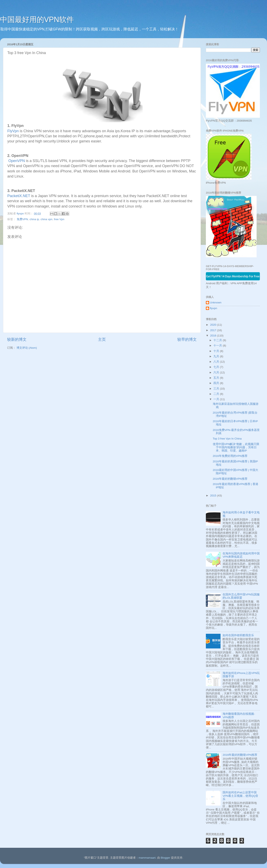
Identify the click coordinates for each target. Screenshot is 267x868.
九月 (217, 356)
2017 (214, 330)
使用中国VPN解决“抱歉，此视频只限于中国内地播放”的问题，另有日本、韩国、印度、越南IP (236, 447)
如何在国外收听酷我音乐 (238, 635)
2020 (214, 325)
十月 (217, 351)
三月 (217, 389)
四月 (217, 383)
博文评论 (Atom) (27, 348)
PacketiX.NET (19, 196)
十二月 (218, 340)
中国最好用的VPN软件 (37, 19)
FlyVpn (13, 131)
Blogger (165, 858)
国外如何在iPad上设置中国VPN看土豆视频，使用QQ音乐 (240, 796)
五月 (217, 378)
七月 (217, 367)
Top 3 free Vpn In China (227, 439)
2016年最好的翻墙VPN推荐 (230, 479)
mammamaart (147, 858)
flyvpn (213, 308)
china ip (34, 219)
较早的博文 (187, 339)
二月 (217, 394)
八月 (217, 362)
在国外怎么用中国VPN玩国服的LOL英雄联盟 (241, 596)
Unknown (216, 302)
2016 (214, 336)
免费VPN (22, 219)
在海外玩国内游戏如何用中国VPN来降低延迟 (241, 555)
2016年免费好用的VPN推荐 (230, 456)
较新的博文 (17, 339)
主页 (102, 339)
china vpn (46, 219)
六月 (217, 372)
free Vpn (59, 219)
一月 (217, 399)
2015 (214, 496)
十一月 (218, 346)
